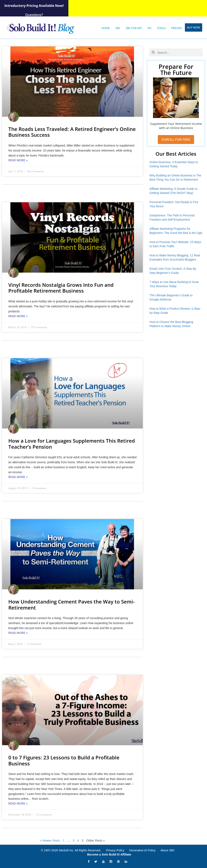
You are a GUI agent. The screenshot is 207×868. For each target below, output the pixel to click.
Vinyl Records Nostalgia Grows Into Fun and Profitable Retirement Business (61, 288)
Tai (149, 28)
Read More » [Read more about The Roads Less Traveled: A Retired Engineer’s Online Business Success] (18, 160)
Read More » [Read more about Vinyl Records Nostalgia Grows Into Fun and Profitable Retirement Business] (18, 316)
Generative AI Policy (142, 850)
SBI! (118, 28)
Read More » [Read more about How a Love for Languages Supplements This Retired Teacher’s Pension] (18, 477)
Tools (161, 28)
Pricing (177, 28)
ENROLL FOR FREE (176, 139)
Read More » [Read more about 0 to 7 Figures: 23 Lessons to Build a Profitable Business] (18, 803)
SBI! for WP (134, 28)
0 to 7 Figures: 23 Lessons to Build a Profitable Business (64, 760)
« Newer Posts (50, 840)
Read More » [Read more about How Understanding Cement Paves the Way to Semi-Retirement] (18, 633)
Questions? (34, 15)
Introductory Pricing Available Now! (34, 6)
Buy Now (194, 27)
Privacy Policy (115, 850)
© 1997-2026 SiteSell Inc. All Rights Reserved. (71, 850)
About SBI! (167, 850)
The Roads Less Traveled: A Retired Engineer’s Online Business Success (72, 132)
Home (106, 28)
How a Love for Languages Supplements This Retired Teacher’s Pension (72, 444)
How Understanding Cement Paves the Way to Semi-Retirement (72, 605)
